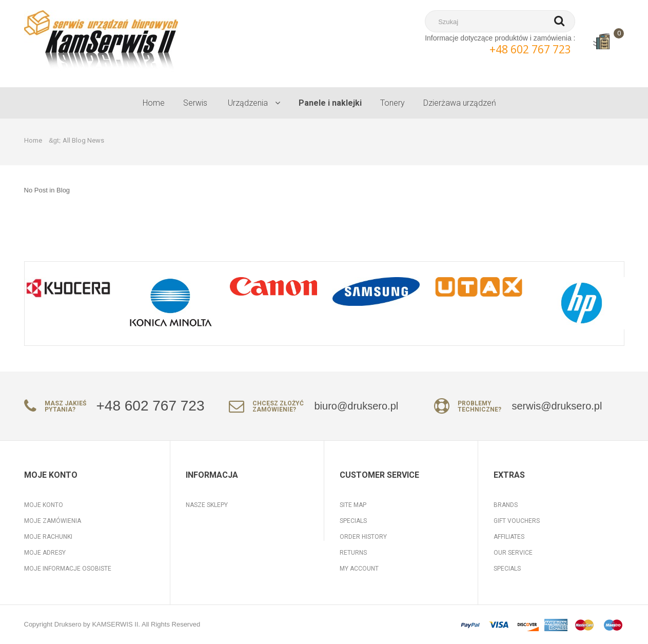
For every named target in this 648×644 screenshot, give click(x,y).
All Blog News (83, 140)
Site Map (353, 505)
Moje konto (44, 505)
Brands (506, 505)
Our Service (513, 553)
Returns (353, 553)
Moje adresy (45, 553)
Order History (363, 537)
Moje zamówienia (53, 521)
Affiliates (509, 537)
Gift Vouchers (517, 521)
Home (33, 140)
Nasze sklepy (207, 505)
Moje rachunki (48, 537)
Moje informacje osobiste (68, 569)
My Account (359, 569)
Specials (353, 521)
